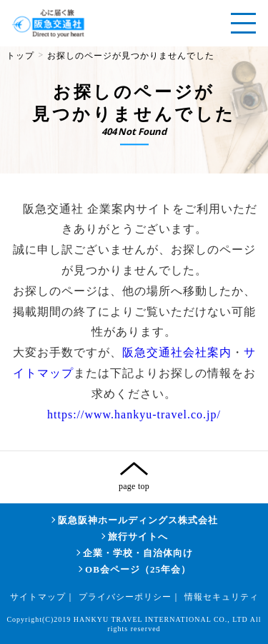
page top (134, 486)
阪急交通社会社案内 (177, 352)
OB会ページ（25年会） (138, 569)
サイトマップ (38, 597)
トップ (20, 56)
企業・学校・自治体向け (138, 553)
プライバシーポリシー (125, 597)
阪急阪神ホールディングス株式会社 (138, 520)
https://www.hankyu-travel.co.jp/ (134, 414)
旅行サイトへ (138, 537)
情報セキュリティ (222, 597)
